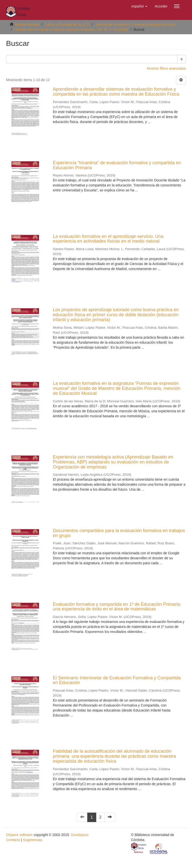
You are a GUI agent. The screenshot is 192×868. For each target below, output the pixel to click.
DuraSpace (80, 835)
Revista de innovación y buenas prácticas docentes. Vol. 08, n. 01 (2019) (72, 29)
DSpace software (19, 835)
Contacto (13, 840)
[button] (139, 6)
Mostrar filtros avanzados (166, 68)
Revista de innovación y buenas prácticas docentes (136, 24)
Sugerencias (32, 840)
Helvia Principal (27, 24)
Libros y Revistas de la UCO (68, 24)
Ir (182, 59)
